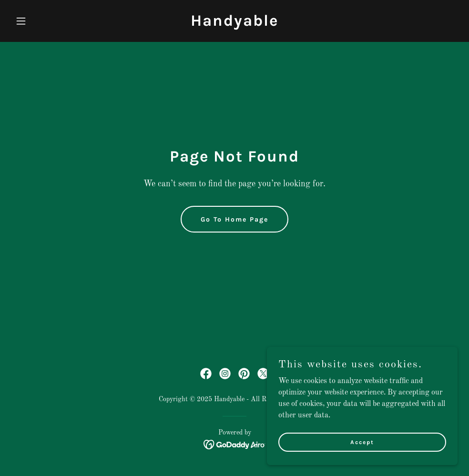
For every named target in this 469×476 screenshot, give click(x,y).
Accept (362, 442)
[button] (45, 21)
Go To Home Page (234, 219)
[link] (234, 24)
